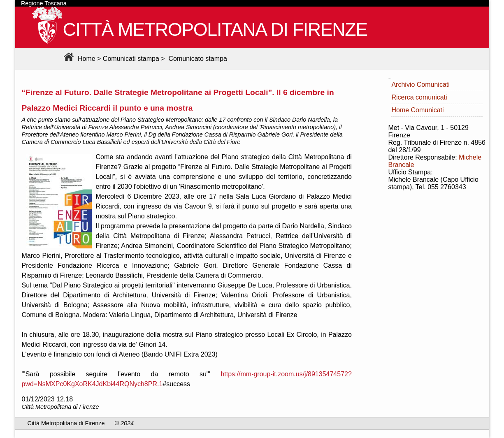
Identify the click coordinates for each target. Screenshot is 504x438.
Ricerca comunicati (419, 97)
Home (78, 59)
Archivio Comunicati (420, 85)
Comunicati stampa (131, 59)
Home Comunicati (417, 110)
